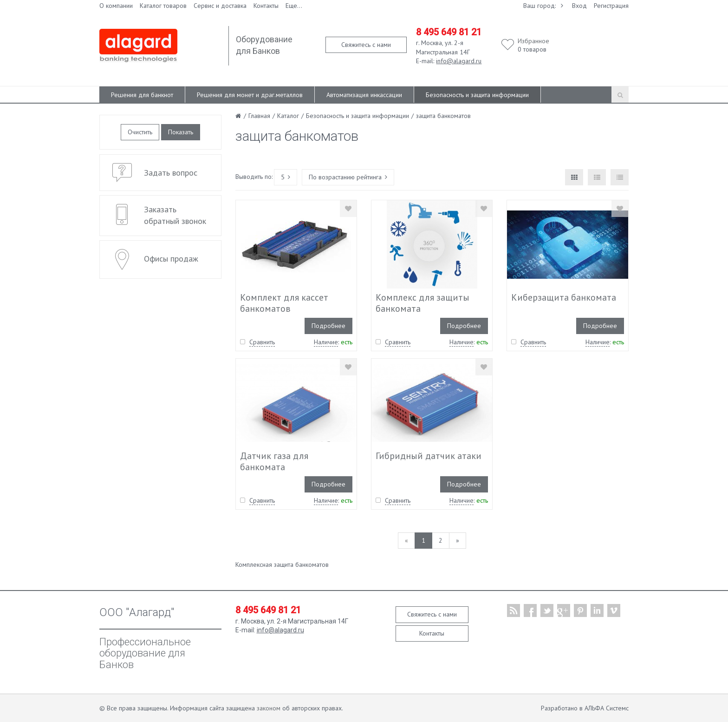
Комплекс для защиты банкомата (422, 303)
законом (269, 708)
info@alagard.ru (459, 61)
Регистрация (611, 6)
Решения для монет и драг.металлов (250, 95)
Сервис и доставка (220, 6)
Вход (579, 6)
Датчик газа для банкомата (274, 461)
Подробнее (328, 326)
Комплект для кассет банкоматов (284, 303)
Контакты (266, 6)
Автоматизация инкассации (364, 95)
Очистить (140, 132)
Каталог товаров (163, 6)
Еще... (294, 6)
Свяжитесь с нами (366, 45)
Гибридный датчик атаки (429, 456)
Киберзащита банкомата (564, 297)
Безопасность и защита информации (477, 95)
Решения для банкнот (142, 95)
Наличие (326, 342)
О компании (116, 6)
